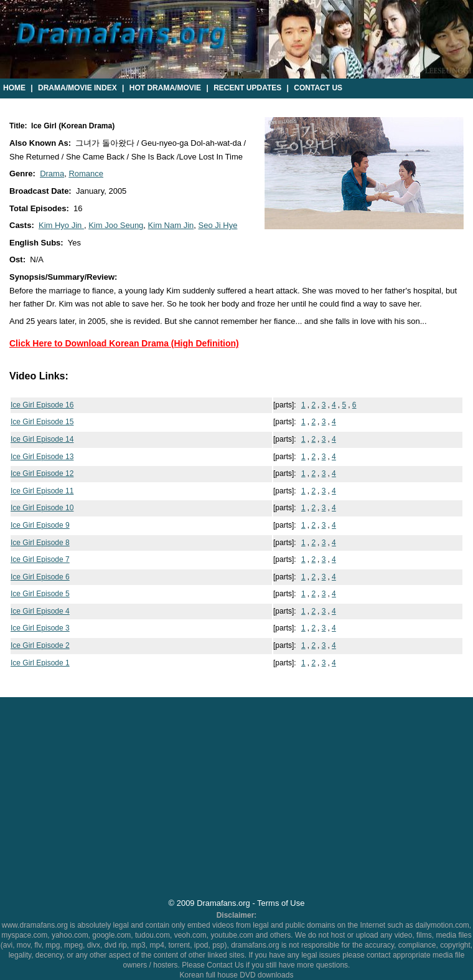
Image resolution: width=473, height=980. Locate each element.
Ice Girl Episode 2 (40, 645)
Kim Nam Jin (171, 225)
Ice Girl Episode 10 (42, 508)
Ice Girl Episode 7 (40, 559)
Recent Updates (247, 88)
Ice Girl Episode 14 (42, 439)
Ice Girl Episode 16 (42, 405)
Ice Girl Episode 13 (42, 457)
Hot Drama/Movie (165, 88)
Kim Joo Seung (116, 225)
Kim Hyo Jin (61, 225)
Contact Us (318, 88)
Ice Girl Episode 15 (42, 422)
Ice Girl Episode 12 (42, 473)
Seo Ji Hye (218, 225)
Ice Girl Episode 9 (40, 525)
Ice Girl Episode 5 (40, 594)
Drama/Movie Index (77, 88)
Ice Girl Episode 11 (42, 491)
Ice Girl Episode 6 (40, 577)
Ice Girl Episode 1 (40, 663)
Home (14, 88)
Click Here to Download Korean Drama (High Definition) (124, 343)
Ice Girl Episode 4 (40, 611)
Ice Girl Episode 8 (40, 543)
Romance (86, 174)
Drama (52, 174)
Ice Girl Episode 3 (40, 628)
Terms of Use (281, 903)
